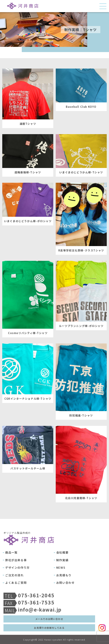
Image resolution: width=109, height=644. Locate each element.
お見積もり (64, 575)
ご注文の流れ (14, 575)
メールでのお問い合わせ (49, 619)
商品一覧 (11, 552)
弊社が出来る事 (16, 560)
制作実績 (62, 560)
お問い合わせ (65, 583)
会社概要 (62, 552)
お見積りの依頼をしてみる (49, 628)
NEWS (61, 567)
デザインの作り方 (17, 567)
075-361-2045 (36, 595)
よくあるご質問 (16, 583)
